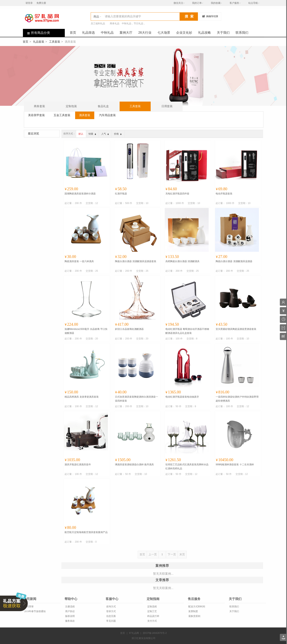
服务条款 (70, 621)
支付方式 (152, 621)
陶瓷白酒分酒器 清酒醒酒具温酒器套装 (136, 261)
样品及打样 (153, 616)
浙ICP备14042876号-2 (155, 633)
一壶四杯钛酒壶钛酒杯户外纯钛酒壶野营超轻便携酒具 (237, 399)
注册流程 (70, 607)
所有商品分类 (36, 33)
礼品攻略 (204, 33)
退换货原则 (194, 616)
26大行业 (145, 33)
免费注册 (41, 3)
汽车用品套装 (107, 115)
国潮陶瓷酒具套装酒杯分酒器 (80, 194)
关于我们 (223, 33)
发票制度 (193, 611)
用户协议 (70, 611)
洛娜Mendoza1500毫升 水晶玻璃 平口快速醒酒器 (86, 331)
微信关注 (178, 3)
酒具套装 (85, 115)
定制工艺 (152, 611)
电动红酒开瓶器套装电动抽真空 (182, 397)
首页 (73, 33)
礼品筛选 (88, 33)
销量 (92, 134)
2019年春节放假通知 (35, 611)
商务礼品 (115, 24)
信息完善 (111, 616)
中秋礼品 (107, 33)
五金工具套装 (62, 115)
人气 (105, 134)
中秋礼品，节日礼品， (134, 24)
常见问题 (111, 621)
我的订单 (197, 3)
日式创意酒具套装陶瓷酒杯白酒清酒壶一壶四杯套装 (137, 399)
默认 (81, 134)
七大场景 (164, 33)
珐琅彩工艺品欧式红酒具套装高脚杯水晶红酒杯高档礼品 (187, 467)
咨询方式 (111, 607)
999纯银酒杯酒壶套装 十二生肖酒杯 (235, 465)
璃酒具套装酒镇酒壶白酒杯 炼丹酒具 (134, 465)
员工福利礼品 (98, 24)
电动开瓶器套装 (224, 194)
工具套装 (55, 42)
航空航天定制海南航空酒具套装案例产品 (86, 532)
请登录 (29, 3)
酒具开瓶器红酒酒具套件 (78, 465)
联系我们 (242, 33)
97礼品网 (134, 633)
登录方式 (111, 611)
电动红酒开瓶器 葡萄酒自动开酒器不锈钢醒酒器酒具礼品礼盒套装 (187, 331)
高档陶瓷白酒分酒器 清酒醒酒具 (182, 261)
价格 (118, 134)
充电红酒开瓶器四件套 (177, 194)
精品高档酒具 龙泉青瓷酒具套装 (82, 397)
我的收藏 (216, 3)
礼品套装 (39, 42)
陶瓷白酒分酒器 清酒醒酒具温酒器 (234, 261)
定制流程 (152, 607)
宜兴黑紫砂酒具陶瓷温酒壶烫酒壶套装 (236, 329)
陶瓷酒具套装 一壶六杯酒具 (79, 261)
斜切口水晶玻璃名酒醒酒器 (129, 329)
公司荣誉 (29, 607)
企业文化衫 (184, 33)
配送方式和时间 (196, 607)
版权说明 (70, 616)
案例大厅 (126, 33)
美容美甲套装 (36, 115)
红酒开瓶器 (121, 194)
